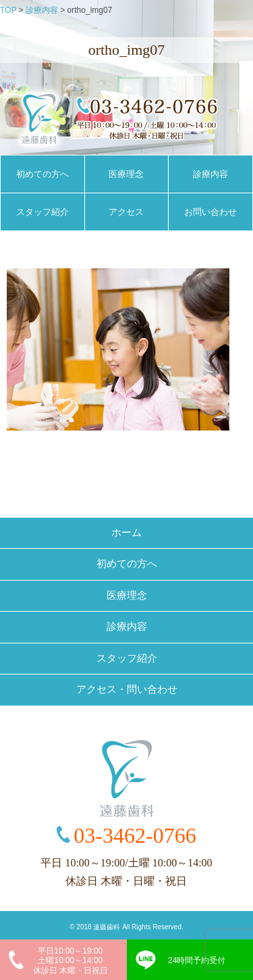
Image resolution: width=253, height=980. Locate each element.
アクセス (126, 212)
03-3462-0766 (135, 835)
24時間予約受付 (197, 960)
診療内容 (210, 174)
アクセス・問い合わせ (127, 689)
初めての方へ (43, 174)
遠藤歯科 (107, 927)
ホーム (126, 533)
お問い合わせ (210, 212)
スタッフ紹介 (43, 212)
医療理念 (126, 174)
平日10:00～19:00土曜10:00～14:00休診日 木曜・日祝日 (71, 961)
